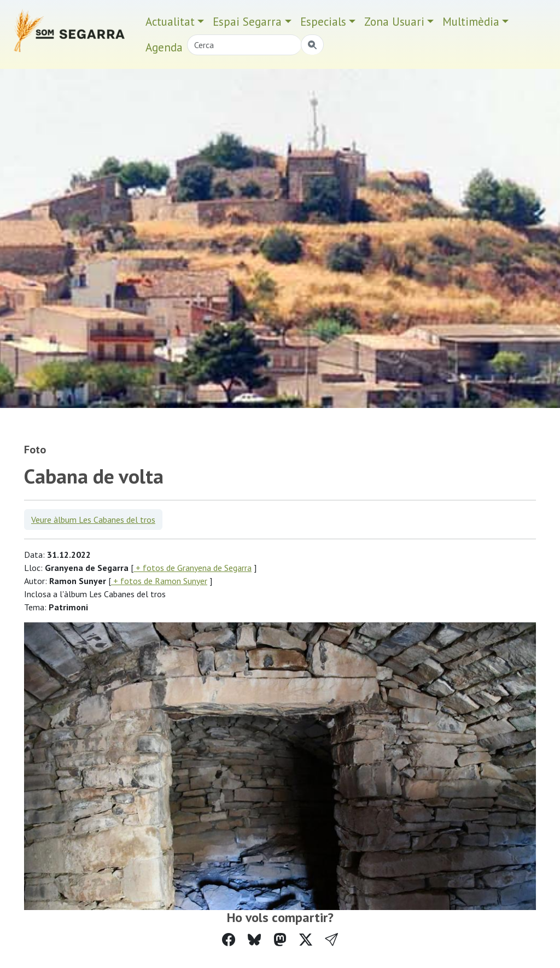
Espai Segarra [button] (247, 22)
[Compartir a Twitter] (306, 940)
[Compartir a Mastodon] (280, 940)
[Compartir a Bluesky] (254, 940)
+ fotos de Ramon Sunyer (159, 581)
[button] (331, 940)
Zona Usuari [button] (394, 22)
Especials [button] (323, 22)
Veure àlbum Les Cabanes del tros (93, 520)
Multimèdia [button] (471, 22)
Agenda (164, 47)
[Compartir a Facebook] (229, 940)
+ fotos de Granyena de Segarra (192, 568)
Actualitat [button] (170, 22)
